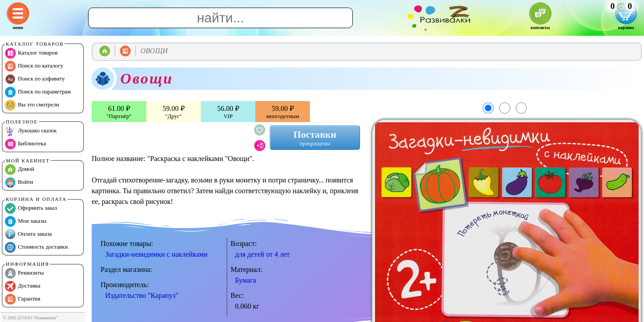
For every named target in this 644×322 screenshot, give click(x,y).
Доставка (23, 286)
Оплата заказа (28, 234)
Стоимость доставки (36, 247)
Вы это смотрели (32, 105)
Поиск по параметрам (38, 92)
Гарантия (23, 299)
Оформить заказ (31, 208)
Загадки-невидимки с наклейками (156, 254)
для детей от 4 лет (263, 254)
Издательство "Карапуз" (142, 295)
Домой (19, 169)
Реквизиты (24, 273)
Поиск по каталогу (34, 66)
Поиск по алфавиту (35, 79)
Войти (19, 182)
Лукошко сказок (31, 131)
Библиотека (25, 144)
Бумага (246, 280)
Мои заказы (26, 221)
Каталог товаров (31, 53)
